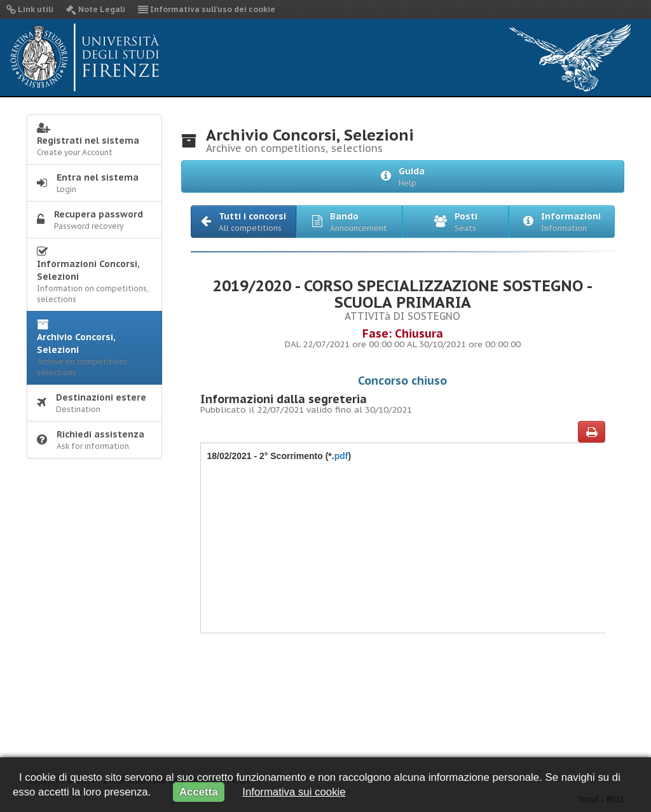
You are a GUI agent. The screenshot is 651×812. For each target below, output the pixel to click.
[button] (244, 222)
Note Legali (96, 9)
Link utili (30, 9)
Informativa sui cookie (294, 792)
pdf (341, 456)
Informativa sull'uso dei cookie (207, 9)
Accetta (199, 792)
